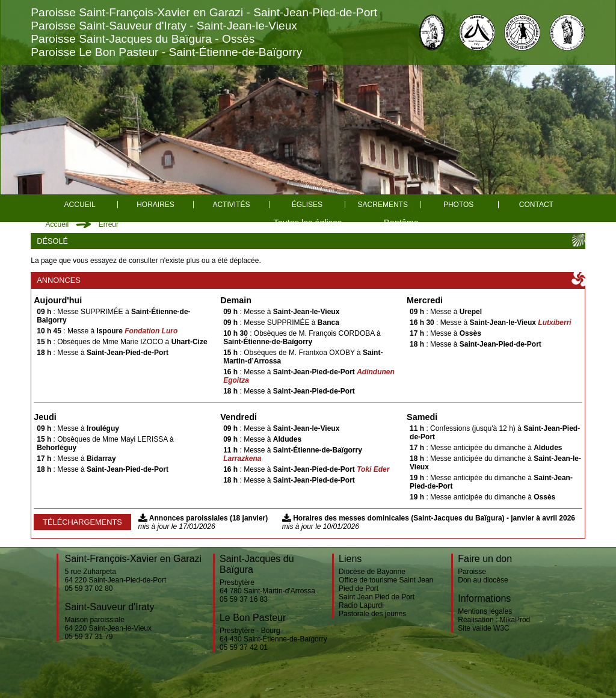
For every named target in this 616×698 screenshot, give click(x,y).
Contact (536, 205)
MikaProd (515, 620)
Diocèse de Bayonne (372, 572)
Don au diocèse (483, 580)
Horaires (156, 205)
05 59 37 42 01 (244, 647)
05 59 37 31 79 (88, 637)
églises (307, 205)
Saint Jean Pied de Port (377, 597)
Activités (231, 205)
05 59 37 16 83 (244, 599)
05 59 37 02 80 (88, 588)
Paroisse (472, 572)
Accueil (80, 205)
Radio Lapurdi (361, 605)
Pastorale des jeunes (372, 614)
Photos (458, 205)
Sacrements (383, 205)
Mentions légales (485, 611)
